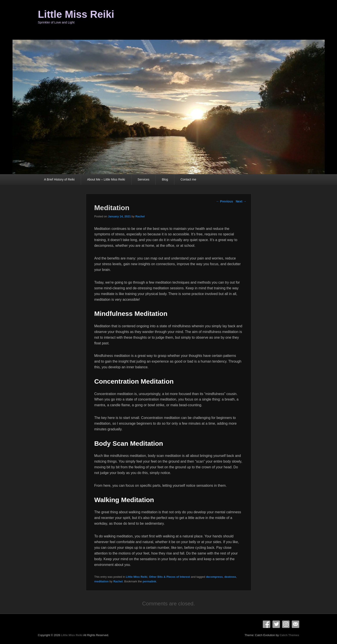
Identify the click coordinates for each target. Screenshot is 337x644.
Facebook (267, 624)
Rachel (140, 216)
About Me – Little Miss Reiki (106, 179)
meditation (101, 581)
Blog (165, 179)
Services (144, 179)
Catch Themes (289, 635)
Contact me (188, 179)
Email (296, 624)
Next (241, 201)
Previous (224, 201)
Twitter (276, 624)
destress (230, 577)
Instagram (286, 624)
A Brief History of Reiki (59, 179)
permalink (149, 581)
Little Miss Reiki (76, 14)
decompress (214, 577)
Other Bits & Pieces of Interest (169, 577)
